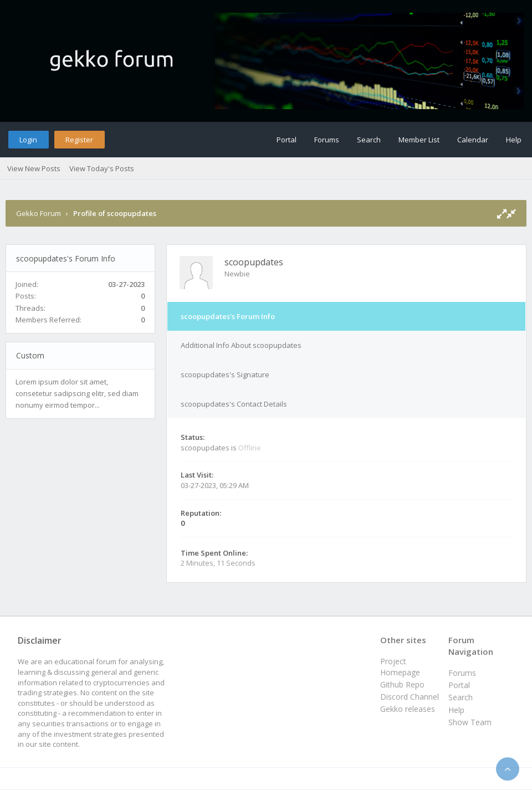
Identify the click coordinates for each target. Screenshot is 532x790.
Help (514, 140)
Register (79, 140)
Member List (419, 140)
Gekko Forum (39, 213)
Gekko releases (408, 709)
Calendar (473, 140)
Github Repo (402, 684)
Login (28, 140)
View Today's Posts (102, 168)
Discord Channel (410, 697)
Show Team (470, 722)
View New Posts (34, 168)
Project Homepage (400, 667)
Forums (327, 140)
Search (369, 140)
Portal (287, 140)
